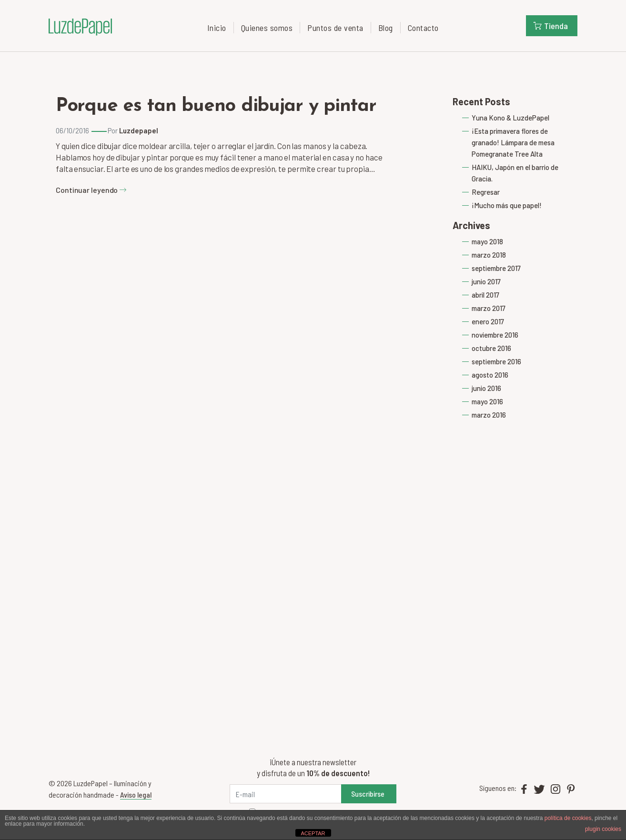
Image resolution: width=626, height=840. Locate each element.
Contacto (423, 28)
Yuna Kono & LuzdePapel (510, 118)
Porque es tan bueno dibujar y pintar (216, 106)
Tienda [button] (551, 26)
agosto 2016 (490, 375)
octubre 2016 (491, 348)
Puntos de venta (335, 28)
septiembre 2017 (496, 268)
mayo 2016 (487, 401)
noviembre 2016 (495, 335)
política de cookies (568, 818)
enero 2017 (488, 321)
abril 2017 (485, 295)
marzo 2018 (489, 255)
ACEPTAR (313, 833)
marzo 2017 (489, 308)
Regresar (486, 192)
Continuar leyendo (91, 190)
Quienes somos (267, 28)
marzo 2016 (489, 415)
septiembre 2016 (496, 361)
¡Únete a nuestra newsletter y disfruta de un (313, 767)
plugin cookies (603, 829)
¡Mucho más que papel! (507, 205)
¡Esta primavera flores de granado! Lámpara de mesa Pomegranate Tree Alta (513, 142)
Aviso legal (136, 795)
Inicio (217, 28)
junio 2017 (486, 281)
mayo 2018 (487, 241)
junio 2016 (486, 388)
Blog (386, 28)
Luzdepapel (139, 130)
